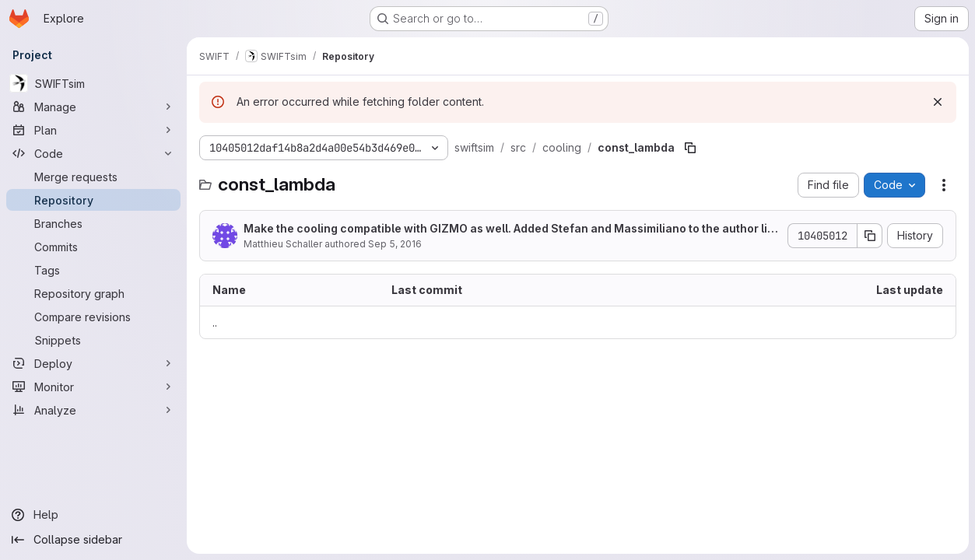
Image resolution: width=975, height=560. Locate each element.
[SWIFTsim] (93, 83)
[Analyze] (93, 410)
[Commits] (93, 247)
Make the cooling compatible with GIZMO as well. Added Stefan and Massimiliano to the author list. (509, 229)
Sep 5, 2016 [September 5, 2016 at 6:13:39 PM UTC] (395, 244)
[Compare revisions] (93, 317)
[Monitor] (93, 387)
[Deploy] (93, 363)
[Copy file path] (690, 148)
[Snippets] (93, 340)
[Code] (93, 153)
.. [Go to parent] (215, 322)
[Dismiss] (938, 102)
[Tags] (93, 270)
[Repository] (93, 200)
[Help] (93, 515)
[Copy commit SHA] (870, 236)
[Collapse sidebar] (93, 540)
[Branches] (93, 223)
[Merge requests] (93, 177)
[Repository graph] (93, 293)
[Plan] (93, 130)
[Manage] (93, 107)
